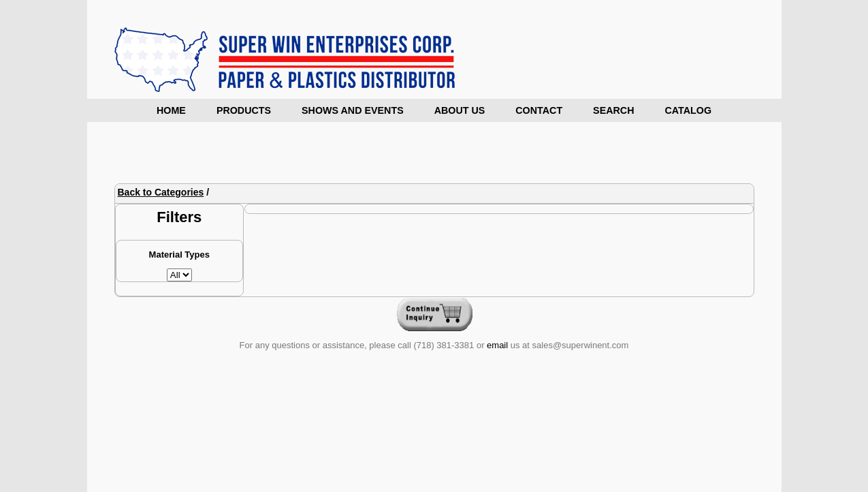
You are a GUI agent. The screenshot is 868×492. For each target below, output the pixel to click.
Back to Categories (161, 192)
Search (613, 110)
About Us (460, 110)
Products (244, 110)
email (497, 345)
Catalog (688, 110)
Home (171, 110)
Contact (539, 110)
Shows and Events (353, 110)
